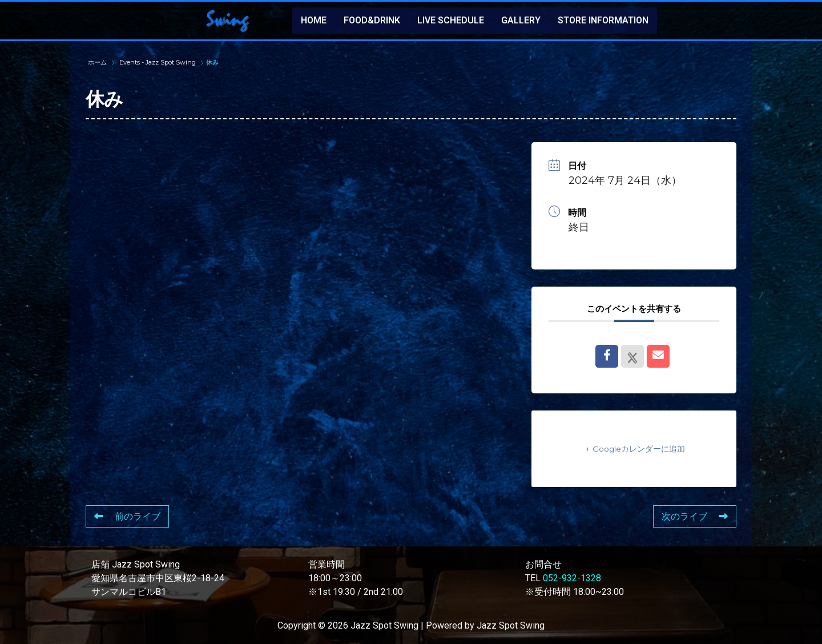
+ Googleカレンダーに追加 (634, 448)
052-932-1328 (572, 578)
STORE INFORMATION (603, 20)
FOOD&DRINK (372, 20)
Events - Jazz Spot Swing (158, 62)
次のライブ (695, 516)
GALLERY (521, 20)
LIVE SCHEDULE (451, 20)
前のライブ (127, 516)
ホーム (98, 62)
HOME (314, 20)
